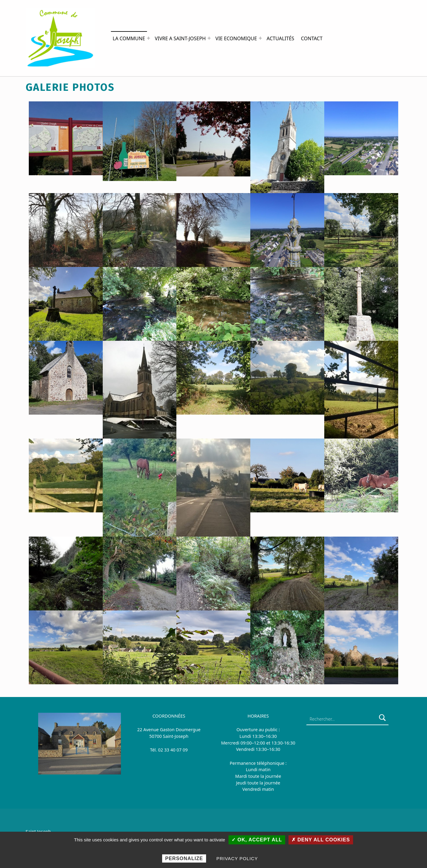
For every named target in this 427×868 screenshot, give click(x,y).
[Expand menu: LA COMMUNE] (148, 38)
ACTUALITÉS (280, 38)
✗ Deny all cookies (321, 840)
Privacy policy (237, 858)
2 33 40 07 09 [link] (174, 750)
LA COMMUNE (129, 38)
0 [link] (159, 750)
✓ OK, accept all (257, 840)
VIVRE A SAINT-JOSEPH (180, 38)
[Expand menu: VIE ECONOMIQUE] (260, 38)
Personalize (184, 858)
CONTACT (312, 38)
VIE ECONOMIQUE (236, 38)
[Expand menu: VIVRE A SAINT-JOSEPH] (209, 38)
